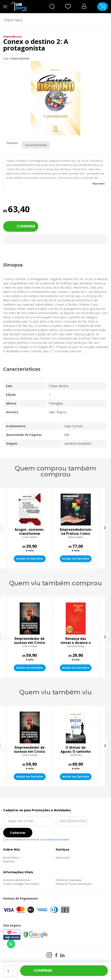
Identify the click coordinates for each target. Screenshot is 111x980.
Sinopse (12, 143)
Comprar (26, 226)
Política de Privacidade (69, 880)
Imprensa (9, 861)
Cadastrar (18, 833)
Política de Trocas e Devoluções (74, 884)
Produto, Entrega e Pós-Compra (21, 884)
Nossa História (11, 857)
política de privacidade (58, 840)
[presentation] (105, 528)
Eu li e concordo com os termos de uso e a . (36, 839)
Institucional (62, 857)
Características (36, 145)
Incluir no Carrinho (30, 559)
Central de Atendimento (17, 880)
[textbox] (53, 20)
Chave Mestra (12, 37)
